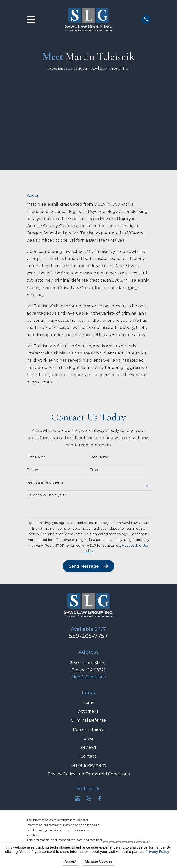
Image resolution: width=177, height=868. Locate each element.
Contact (88, 756)
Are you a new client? (45, 483)
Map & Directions (88, 677)
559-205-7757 (89, 636)
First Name (36, 457)
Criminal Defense (88, 720)
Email (95, 470)
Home (88, 702)
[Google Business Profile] (77, 799)
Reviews (88, 747)
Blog (88, 738)
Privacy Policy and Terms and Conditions (88, 774)
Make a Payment (88, 765)
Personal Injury (88, 729)
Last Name (99, 457)
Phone (32, 470)
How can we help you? (46, 495)
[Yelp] (89, 799)
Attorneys (88, 711)
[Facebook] (100, 799)
